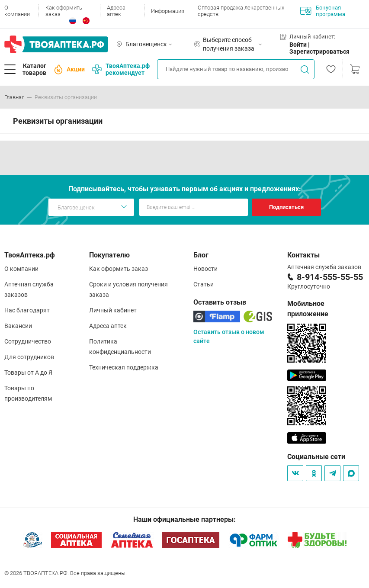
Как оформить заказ (64, 11)
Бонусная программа (323, 11)
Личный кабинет (113, 310)
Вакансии (18, 326)
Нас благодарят (27, 310)
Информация (168, 11)
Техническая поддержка (124, 367)
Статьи (204, 284)
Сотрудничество (28, 341)
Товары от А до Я (28, 373)
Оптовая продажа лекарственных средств (241, 11)
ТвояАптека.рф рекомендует (121, 69)
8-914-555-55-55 (330, 277)
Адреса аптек (116, 11)
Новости (205, 269)
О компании (17, 11)
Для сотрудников (29, 357)
